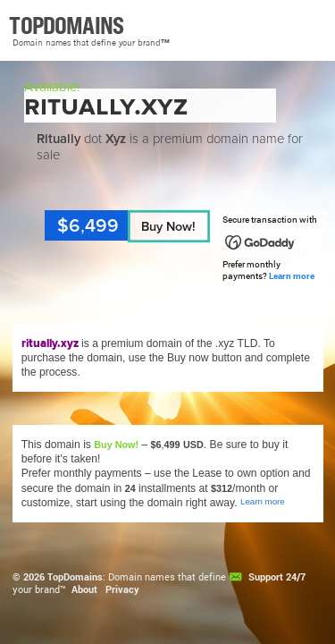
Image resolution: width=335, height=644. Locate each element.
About (84, 589)
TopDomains (75, 577)
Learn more (292, 276)
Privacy (122, 589)
